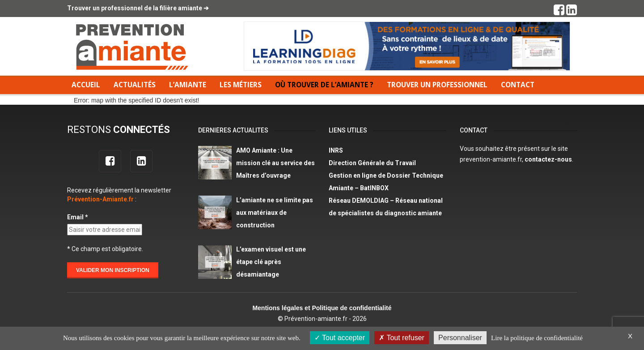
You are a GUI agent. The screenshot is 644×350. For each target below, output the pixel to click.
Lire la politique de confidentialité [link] (537, 338)
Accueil (86, 85)
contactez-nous (548, 159)
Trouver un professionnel (437, 85)
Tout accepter (340, 338)
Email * (78, 217)
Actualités (135, 85)
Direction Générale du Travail (372, 163)
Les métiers (241, 85)
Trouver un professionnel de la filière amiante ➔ (138, 8)
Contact (518, 85)
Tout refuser (402, 338)
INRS (336, 150)
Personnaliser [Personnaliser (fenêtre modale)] (460, 338)
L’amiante (188, 85)
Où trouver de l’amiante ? (324, 85)
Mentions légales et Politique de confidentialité (322, 308)
